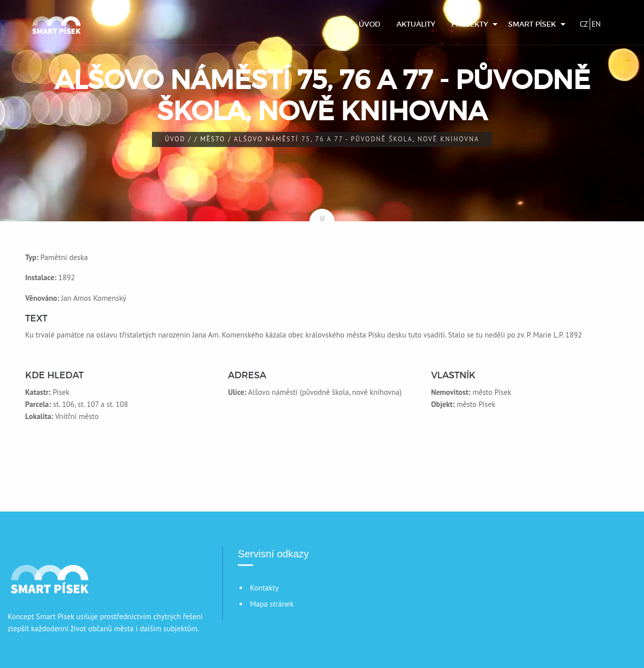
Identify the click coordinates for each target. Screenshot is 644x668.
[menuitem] (370, 24)
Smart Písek (532, 24)
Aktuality (416, 24)
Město (213, 139)
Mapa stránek (272, 604)
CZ (584, 24)
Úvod (370, 24)
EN (596, 24)
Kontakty (264, 588)
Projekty (470, 24)
